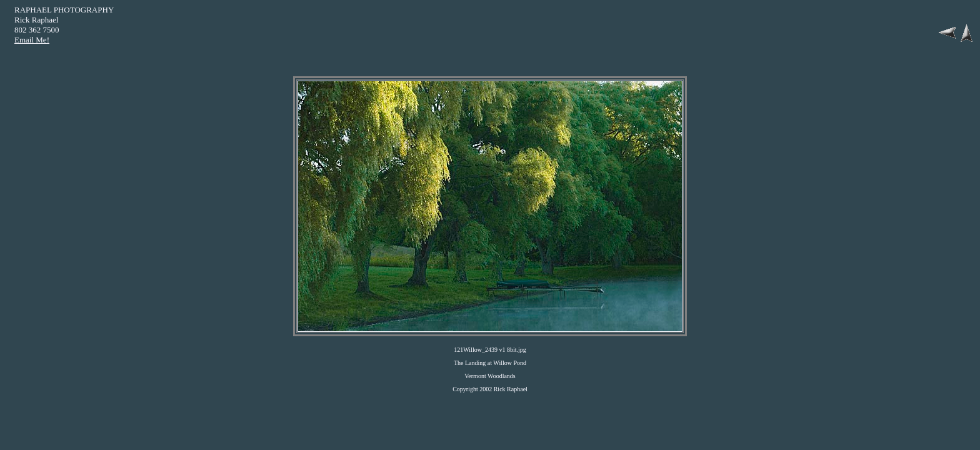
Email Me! (32, 40)
